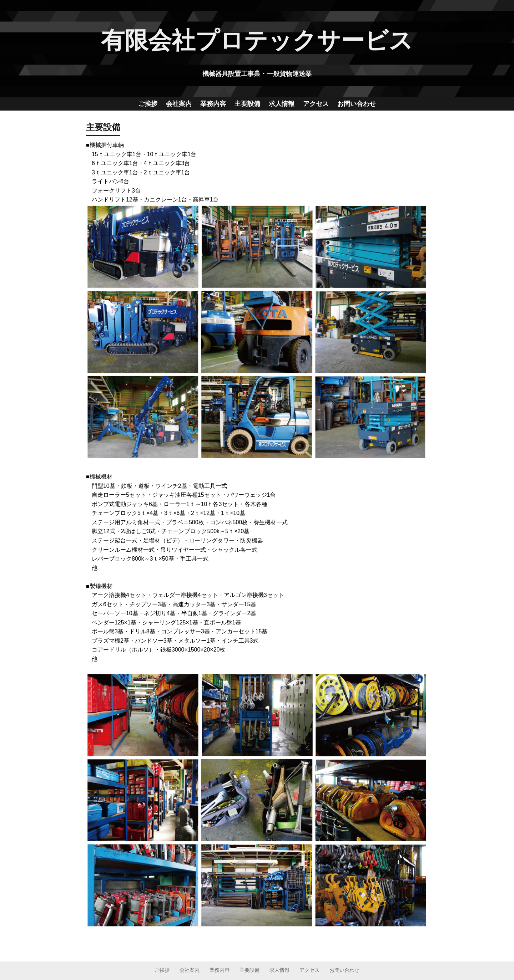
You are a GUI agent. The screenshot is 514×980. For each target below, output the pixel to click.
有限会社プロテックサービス (257, 40)
